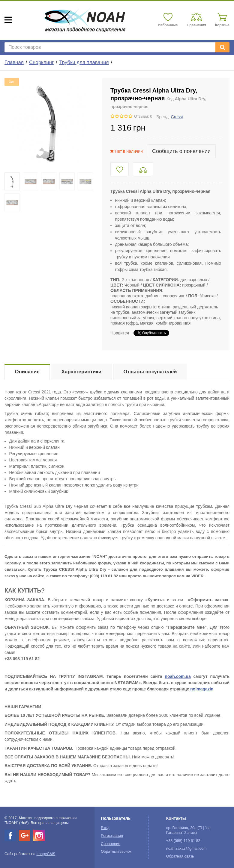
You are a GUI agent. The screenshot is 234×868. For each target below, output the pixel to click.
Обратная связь (180, 856)
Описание (27, 372)
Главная (14, 62)
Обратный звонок (116, 852)
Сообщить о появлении (181, 151)
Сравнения (111, 844)
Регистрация (112, 836)
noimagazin (202, 689)
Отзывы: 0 (143, 116)
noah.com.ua (178, 676)
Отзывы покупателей (150, 372)
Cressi (177, 117)
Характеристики (81, 372)
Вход (105, 828)
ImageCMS (46, 854)
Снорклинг (41, 62)
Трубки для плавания (84, 62)
